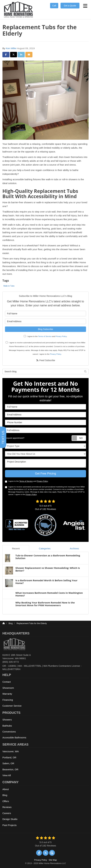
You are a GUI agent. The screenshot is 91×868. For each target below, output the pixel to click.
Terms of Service (45, 336)
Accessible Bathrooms (14, 737)
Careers (7, 813)
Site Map (53, 860)
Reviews (7, 807)
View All (7, 775)
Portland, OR (9, 757)
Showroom (8, 688)
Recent (16, 548)
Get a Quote (70, 6)
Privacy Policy (61, 336)
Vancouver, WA (11, 751)
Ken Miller (11, 48)
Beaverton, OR (10, 769)
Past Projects (9, 825)
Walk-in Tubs (9, 286)
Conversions (9, 732)
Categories (45, 548)
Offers (6, 801)
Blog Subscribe (45, 329)
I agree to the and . (45, 336)
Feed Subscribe (45, 360)
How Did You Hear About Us (45, 454)
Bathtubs (7, 726)
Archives (74, 548)
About (6, 789)
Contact (7, 682)
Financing (8, 700)
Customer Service (12, 706)
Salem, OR (8, 763)
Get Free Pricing (45, 474)
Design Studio (10, 819)
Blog (5, 795)
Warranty (7, 694)
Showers (7, 720)
